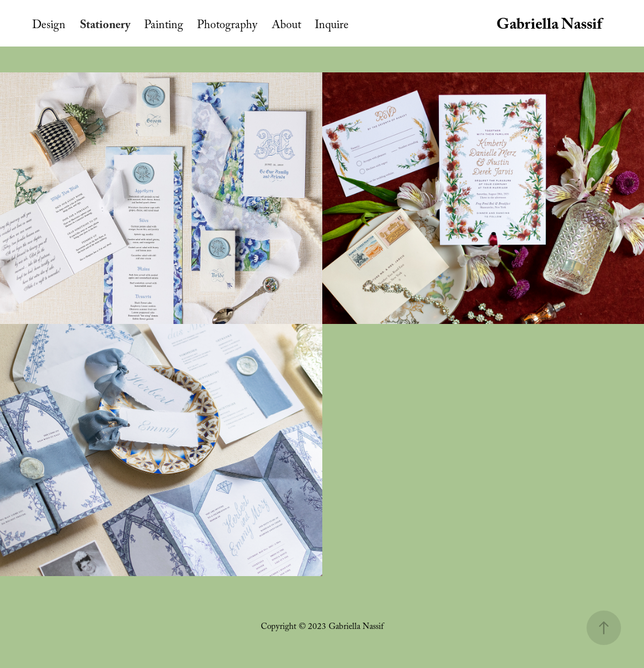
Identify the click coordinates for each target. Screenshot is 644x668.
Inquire (332, 26)
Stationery (105, 26)
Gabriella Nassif (549, 26)
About (286, 26)
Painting (164, 26)
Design (49, 26)
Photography (227, 26)
